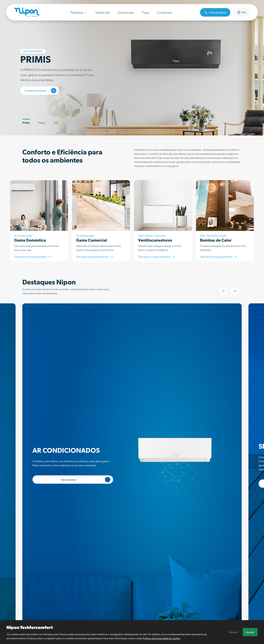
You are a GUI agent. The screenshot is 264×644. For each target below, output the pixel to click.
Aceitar (250, 632)
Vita (56, 122)
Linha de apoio (215, 12)
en (241, 12)
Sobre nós (103, 12)
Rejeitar (233, 632)
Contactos (164, 12)
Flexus (42, 122)
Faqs (146, 12)
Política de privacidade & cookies (161, 638)
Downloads (126, 12)
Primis (26, 122)
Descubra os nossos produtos (33, 257)
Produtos (79, 12)
